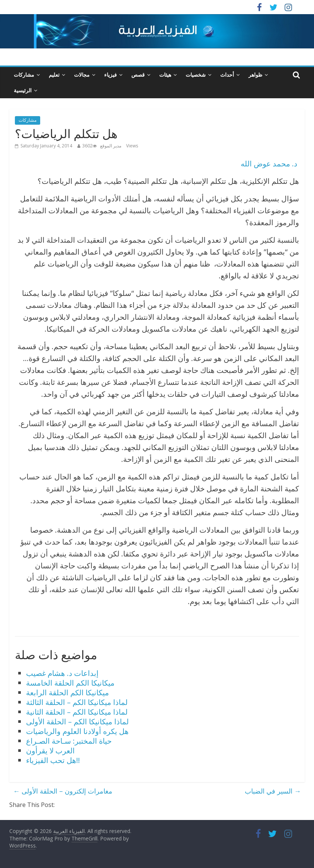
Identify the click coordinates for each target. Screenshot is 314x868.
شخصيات (196, 75)
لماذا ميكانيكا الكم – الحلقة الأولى (77, 722)
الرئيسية (23, 90)
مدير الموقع (111, 146)
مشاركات (24, 75)
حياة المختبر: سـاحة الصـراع (69, 741)
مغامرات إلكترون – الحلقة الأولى (63, 791)
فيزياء (110, 75)
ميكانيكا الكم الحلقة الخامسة (70, 683)
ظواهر (255, 75)
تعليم (54, 75)
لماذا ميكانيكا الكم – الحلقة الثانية (77, 712)
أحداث (227, 75)
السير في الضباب (273, 791)
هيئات (165, 75)
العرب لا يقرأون (50, 751)
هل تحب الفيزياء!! (53, 760)
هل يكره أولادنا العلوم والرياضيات (77, 731)
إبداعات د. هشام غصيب (62, 673)
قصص (138, 75)
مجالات (82, 75)
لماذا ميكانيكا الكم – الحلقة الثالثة (77, 702)
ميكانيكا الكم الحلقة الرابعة (68, 693)
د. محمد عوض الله (269, 164)
